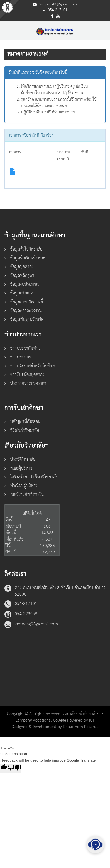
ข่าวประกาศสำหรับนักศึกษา (33, 366)
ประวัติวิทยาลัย (23, 459)
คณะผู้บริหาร (21, 468)
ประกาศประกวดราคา (28, 383)
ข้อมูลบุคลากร (22, 267)
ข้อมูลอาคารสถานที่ (27, 302)
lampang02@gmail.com (58, 4)
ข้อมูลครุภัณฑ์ (22, 293)
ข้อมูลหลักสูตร (22, 276)
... (15, 171)
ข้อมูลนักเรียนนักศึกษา (29, 258)
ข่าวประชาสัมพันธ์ (26, 348)
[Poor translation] (14, 768)
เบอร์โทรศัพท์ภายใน (27, 495)
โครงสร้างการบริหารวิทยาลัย (34, 477)
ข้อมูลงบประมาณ (25, 284)
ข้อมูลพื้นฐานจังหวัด (27, 319)
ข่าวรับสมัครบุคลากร (27, 375)
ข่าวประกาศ (20, 357)
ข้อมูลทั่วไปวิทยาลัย (26, 249)
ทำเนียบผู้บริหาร (24, 486)
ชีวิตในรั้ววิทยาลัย (25, 430)
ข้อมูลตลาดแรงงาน (26, 311)
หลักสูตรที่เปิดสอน (25, 422)
